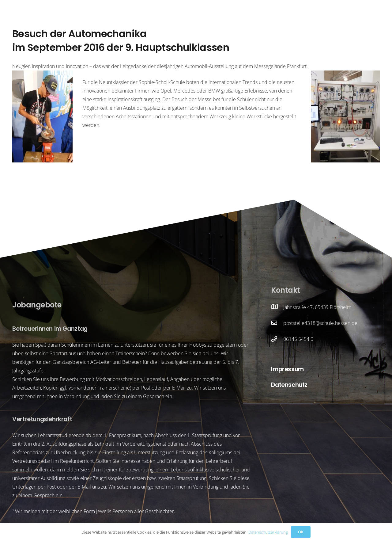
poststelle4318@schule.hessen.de (320, 323)
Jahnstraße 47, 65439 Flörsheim (317, 307)
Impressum (287, 369)
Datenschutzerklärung (268, 532)
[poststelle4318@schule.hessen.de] (277, 323)
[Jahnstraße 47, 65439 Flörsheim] (277, 307)
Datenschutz (289, 385)
